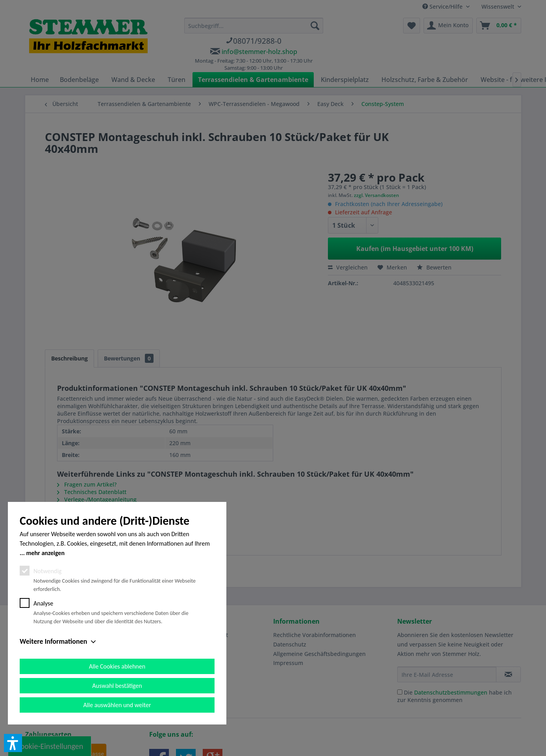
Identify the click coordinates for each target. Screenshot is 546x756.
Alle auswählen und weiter (117, 705)
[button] (13, 743)
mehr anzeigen (45, 553)
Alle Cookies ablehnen (117, 666)
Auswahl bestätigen (117, 686)
